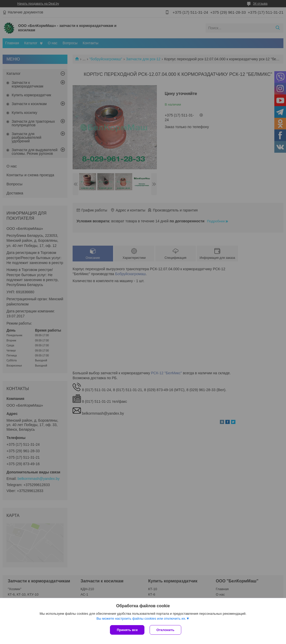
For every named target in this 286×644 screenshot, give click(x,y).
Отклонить (165, 630)
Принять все (127, 630)
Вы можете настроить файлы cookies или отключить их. (141, 619)
